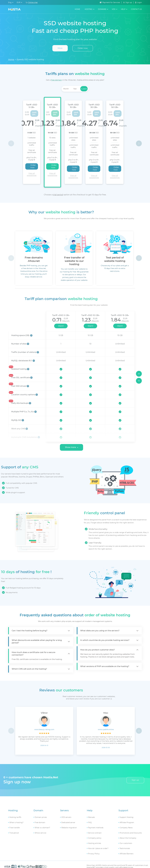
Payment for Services (111, 2)
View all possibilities (34, 162)
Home (77, 9)
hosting (89, 9)
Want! (61, 310)
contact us (136, 9)
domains (102, 9)
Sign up (129, 2)
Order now (83, 48)
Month (66, 89)
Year (75, 89)
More (60, 48)
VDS (114, 9)
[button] (139, 135)
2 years (84, 89)
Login (139, 2)
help (123, 9)
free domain (56, 80)
